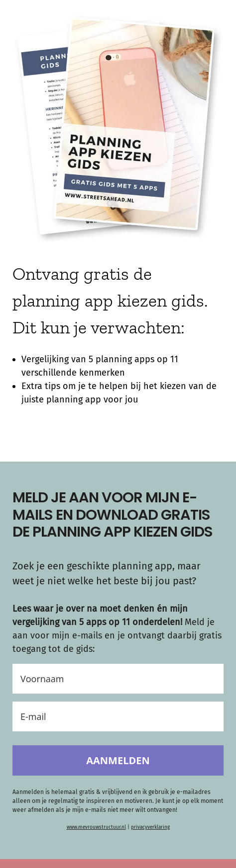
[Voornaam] (118, 679)
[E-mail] (118, 716)
